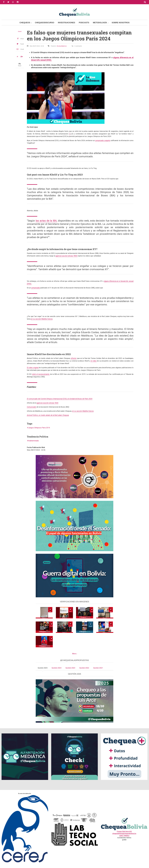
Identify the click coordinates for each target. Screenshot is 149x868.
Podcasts (84, 23)
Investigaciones (67, 23)
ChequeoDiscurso (45, 23)
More (74, 654)
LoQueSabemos (62, 46)
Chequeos (25, 23)
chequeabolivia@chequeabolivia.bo (124, 833)
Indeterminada (33, 441)
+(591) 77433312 (124, 836)
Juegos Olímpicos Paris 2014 (39, 428)
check (20, 31)
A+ (22, 57)
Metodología (100, 23)
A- (18, 57)
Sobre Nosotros (121, 23)
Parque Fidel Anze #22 (124, 831)
